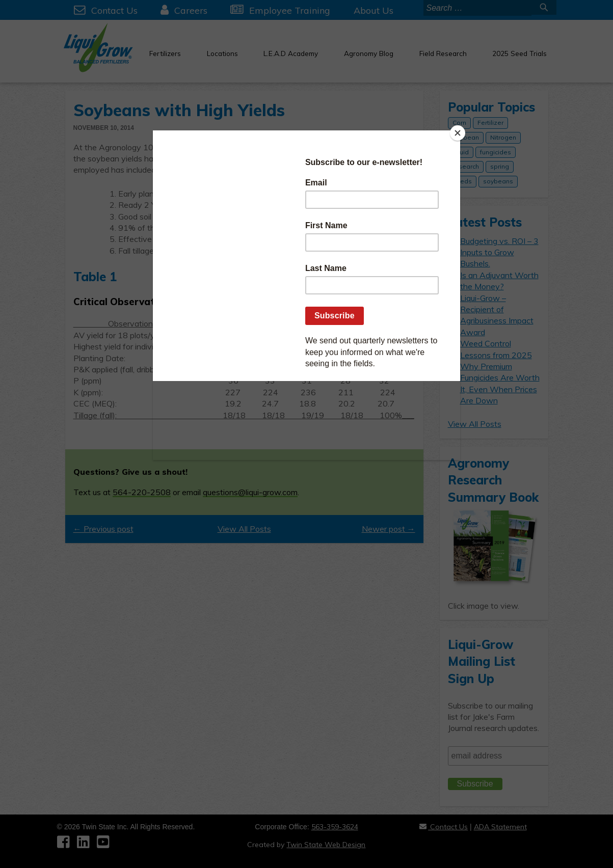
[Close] (458, 133)
